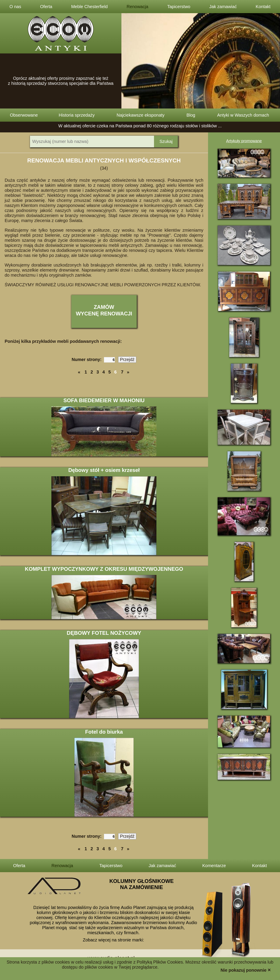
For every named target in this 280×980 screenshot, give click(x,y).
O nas (15, 7)
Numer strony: (93, 359)
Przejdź (127, 359)
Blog (191, 115)
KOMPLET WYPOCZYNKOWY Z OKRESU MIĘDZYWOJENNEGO (104, 569)
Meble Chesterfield (89, 7)
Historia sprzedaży (77, 115)
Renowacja (137, 7)
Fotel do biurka (104, 732)
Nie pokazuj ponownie (246, 970)
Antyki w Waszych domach (243, 115)
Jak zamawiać (223, 7)
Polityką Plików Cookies (160, 962)
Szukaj (166, 141)
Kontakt (263, 7)
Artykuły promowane (244, 141)
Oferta (46, 7)
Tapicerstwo (179, 7)
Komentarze (214, 866)
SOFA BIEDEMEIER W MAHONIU (104, 400)
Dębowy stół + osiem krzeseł (104, 470)
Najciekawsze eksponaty (141, 115)
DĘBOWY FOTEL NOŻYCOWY (104, 633)
